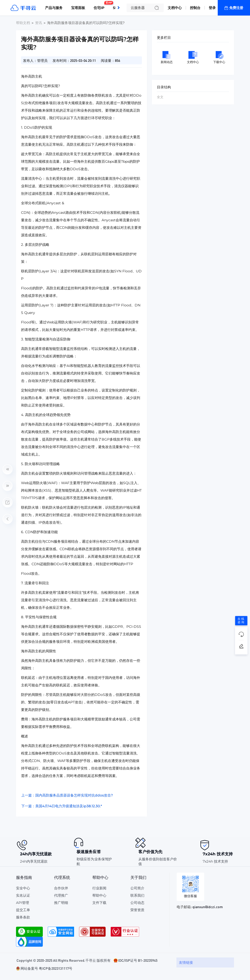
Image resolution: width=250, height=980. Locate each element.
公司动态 (137, 903)
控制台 (195, 8)
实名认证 (23, 895)
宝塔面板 (78, 8)
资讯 (39, 23)
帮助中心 (99, 895)
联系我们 (137, 895)
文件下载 (99, 903)
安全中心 (23, 888)
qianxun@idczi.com (208, 907)
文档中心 (175, 8)
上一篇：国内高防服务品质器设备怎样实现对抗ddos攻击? (67, 795)
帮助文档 (23, 23)
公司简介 (137, 888)
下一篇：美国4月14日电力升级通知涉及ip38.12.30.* (62, 806)
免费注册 (236, 8)
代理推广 (61, 895)
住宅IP (100, 6)
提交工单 (23, 910)
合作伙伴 (61, 888)
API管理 (23, 903)
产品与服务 (54, 8)
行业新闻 (99, 888)
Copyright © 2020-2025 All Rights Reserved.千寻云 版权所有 (64, 960)
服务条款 (23, 917)
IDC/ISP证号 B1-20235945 (138, 960)
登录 (212, 8)
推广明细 (61, 903)
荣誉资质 (137, 910)
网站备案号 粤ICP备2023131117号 (46, 968)
